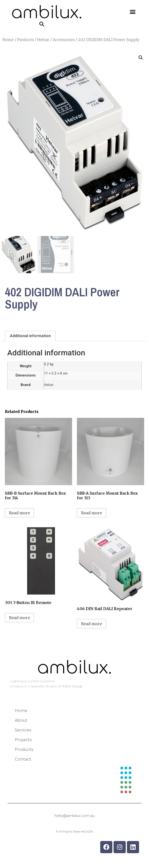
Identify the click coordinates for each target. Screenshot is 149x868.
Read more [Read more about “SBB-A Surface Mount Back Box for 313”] (91, 513)
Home (8, 40)
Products (25, 40)
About (21, 721)
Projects (23, 740)
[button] (133, 12)
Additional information (30, 336)
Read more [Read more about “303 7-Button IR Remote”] (19, 618)
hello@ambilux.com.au (74, 816)
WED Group (72, 686)
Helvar (43, 40)
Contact (23, 759)
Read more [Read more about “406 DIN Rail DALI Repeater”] (91, 624)
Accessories (64, 40)
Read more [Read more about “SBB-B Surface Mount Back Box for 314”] (19, 513)
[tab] (30, 336)
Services (23, 730)
